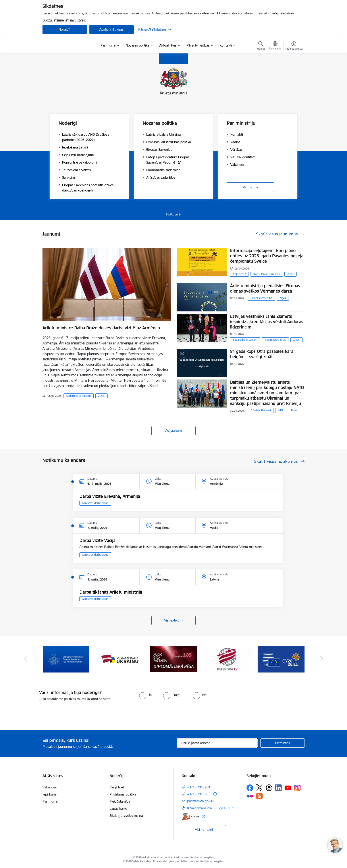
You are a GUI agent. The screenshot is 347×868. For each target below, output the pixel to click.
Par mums (250, 187)
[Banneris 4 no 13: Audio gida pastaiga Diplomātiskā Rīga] (173, 659)
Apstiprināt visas (111, 29)
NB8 (281, 410)
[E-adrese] (191, 816)
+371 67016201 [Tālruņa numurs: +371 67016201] (199, 787)
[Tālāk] (322, 659)
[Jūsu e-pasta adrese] (217, 743)
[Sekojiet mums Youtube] (288, 788)
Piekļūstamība (120, 801)
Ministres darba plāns (95, 503)
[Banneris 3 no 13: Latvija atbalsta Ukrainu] (120, 659)
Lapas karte (118, 808)
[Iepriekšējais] (26, 659)
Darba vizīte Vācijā (97, 540)
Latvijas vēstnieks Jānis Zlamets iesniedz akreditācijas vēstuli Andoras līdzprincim (267, 322)
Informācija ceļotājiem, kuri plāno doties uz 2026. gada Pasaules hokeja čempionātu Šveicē (267, 256)
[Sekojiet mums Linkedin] (278, 788)
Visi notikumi (174, 620)
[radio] (145, 695)
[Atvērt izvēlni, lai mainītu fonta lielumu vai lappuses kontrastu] (294, 46)
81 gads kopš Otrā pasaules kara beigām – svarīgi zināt (262, 354)
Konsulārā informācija (267, 274)
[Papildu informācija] (215, 794)
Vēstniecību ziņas (275, 340)
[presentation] (37, 714)
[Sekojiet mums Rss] (259, 796)
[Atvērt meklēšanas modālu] (261, 46)
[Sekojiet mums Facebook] (250, 788)
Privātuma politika (123, 794)
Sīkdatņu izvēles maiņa (126, 816)
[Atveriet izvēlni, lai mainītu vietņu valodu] (275, 46)
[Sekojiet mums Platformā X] (259, 788)
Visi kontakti (204, 830)
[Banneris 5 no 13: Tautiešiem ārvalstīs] (227, 659)
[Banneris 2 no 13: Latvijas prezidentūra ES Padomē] (66, 659)
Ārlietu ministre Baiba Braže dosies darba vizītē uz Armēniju (101, 328)
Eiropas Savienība (261, 298)
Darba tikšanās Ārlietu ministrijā (111, 592)
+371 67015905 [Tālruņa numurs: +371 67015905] (199, 794)
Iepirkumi (49, 794)
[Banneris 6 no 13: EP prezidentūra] (281, 659)
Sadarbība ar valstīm (79, 396)
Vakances (50, 787)
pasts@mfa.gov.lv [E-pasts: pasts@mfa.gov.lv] (200, 801)
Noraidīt (65, 29)
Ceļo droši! (239, 274)
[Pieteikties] (283, 743)
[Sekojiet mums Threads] (269, 788)
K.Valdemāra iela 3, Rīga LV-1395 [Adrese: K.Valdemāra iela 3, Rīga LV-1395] (212, 808)
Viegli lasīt (117, 787)
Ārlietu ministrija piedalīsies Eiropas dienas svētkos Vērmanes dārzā (265, 288)
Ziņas (101, 396)
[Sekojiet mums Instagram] (297, 788)
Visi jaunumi (173, 431)
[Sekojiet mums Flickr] (250, 796)
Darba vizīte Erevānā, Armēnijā (110, 496)
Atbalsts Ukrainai (261, 410)
